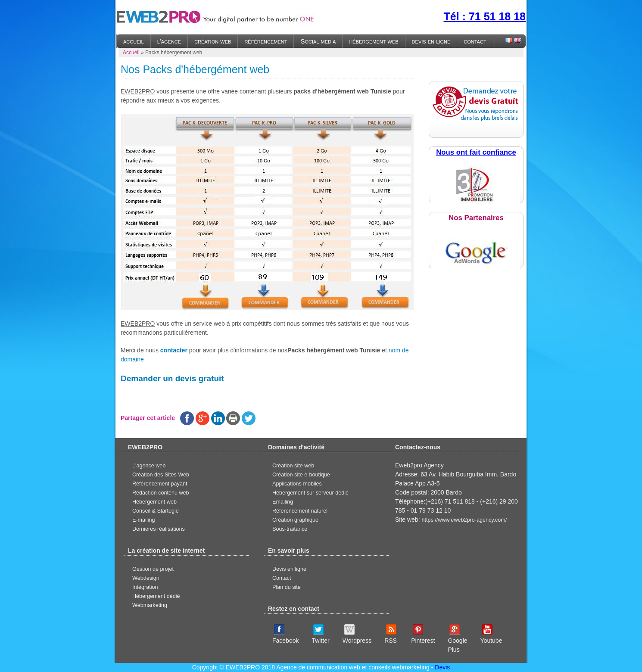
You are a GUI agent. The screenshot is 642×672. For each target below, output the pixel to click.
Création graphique (295, 520)
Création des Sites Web (161, 475)
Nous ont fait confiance (476, 152)
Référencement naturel (300, 511)
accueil (134, 41)
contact (475, 41)
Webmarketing (150, 605)
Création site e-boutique (301, 475)
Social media (318, 41)
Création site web (293, 466)
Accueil (131, 53)
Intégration (145, 587)
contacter (174, 350)
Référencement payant (160, 484)
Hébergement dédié (156, 596)
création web (213, 41)
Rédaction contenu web (161, 493)
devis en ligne (431, 41)
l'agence (169, 41)
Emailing (283, 502)
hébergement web (374, 41)
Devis (442, 667)
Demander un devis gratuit (172, 378)
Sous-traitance (290, 529)
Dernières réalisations (159, 529)
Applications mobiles (297, 484)
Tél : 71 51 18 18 (485, 16)
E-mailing (144, 520)
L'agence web (149, 466)
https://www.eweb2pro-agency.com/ (464, 520)
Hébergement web (154, 502)
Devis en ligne (289, 569)
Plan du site (287, 587)
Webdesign (146, 578)
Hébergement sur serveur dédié (310, 493)
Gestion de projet (153, 569)
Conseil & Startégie (156, 511)
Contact (282, 578)
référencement (266, 41)
